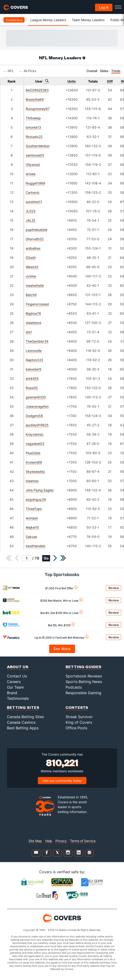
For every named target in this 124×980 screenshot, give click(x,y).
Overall (92, 71)
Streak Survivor (79, 717)
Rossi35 (32, 388)
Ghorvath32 (35, 239)
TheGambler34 (37, 341)
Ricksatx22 (34, 137)
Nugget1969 (35, 183)
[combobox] (11, 71)
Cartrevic (33, 192)
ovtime (31, 276)
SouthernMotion (38, 146)
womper (32, 518)
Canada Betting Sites (25, 717)
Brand (12, 693)
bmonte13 (33, 127)
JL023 (31, 211)
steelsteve (33, 323)
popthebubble (37, 230)
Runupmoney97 (38, 109)
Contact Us (17, 676)
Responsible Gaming (83, 693)
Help (49, 841)
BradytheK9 (35, 99)
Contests (77, 707)
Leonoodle (34, 351)
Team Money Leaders (88, 20)
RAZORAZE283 (37, 90)
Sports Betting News (84, 682)
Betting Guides (84, 667)
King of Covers (79, 722)
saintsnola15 (35, 155)
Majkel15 (32, 527)
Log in (104, 7)
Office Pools (76, 728)
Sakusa (31, 537)
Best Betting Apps (23, 728)
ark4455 (32, 378)
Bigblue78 (33, 313)
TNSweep (33, 118)
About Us (18, 667)
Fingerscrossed (37, 304)
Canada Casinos (21, 722)
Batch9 (31, 295)
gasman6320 (36, 397)
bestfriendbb (36, 546)
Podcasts (74, 687)
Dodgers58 (34, 416)
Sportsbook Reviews (84, 676)
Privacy (61, 841)
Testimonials (18, 698)
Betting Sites (23, 707)
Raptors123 (34, 360)
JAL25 (31, 220)
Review (114, 588)
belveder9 (33, 369)
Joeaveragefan (37, 406)
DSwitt (31, 258)
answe (31, 174)
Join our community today (62, 781)
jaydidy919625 (37, 425)
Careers (14, 682)
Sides (104, 71)
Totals (116, 71)
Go (46, 558)
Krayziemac (35, 434)
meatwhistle (35, 285)
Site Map (35, 841)
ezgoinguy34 (36, 499)
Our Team (15, 687)
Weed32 (32, 267)
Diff (110, 81)
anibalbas (33, 248)
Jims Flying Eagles (40, 490)
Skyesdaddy (35, 472)
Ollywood (33, 165)
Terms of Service (83, 841)
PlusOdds (33, 453)
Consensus (14, 20)
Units (72, 81)
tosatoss (32, 481)
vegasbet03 (35, 444)
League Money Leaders (48, 20)
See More (62, 649)
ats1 (29, 332)
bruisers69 (34, 462)
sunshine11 (34, 202)
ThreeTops (34, 509)
